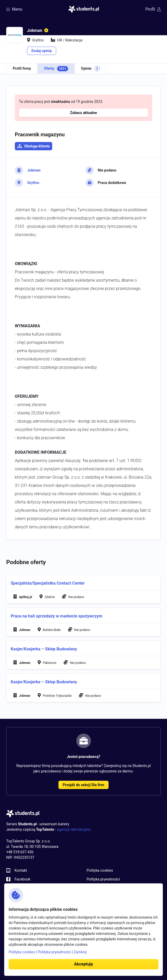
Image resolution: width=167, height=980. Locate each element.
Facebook (22, 879)
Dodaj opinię (42, 51)
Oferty (56, 69)
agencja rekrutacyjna (74, 829)
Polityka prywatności (103, 879)
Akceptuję (83, 964)
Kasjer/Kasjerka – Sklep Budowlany (44, 649)
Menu (14, 9)
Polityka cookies (100, 870)
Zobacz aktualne (84, 113)
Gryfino (33, 183)
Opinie (91, 69)
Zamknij (80, 952)
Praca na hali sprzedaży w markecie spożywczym (56, 616)
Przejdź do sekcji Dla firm (84, 785)
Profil (153, 9)
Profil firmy (22, 68)
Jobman (34, 170)
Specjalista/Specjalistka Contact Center (48, 583)
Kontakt (21, 870)
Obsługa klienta (37, 146)
